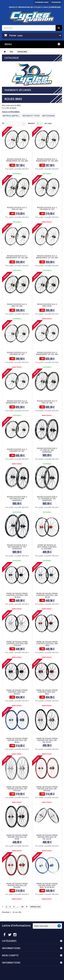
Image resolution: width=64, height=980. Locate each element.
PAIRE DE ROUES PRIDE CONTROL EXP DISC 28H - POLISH (17, 644)
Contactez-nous (42, 2)
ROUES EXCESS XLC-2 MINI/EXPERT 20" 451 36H (47, 257)
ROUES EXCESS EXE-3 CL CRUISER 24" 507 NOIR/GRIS (47, 499)
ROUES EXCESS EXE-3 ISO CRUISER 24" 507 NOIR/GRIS (17, 547)
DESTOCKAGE (48, 116)
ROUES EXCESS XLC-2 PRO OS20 (47, 305)
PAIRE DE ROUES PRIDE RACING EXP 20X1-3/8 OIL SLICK (47, 740)
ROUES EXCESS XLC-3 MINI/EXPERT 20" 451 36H (17, 402)
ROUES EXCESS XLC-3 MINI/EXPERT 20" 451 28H (47, 353)
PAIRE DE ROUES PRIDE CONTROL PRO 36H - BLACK (17, 692)
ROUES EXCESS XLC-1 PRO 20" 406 (17, 208)
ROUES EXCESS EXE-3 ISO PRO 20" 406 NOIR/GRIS (17, 499)
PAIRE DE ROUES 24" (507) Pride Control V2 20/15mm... (47, 547)
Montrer (31, 123)
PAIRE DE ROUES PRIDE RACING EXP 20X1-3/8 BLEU (17, 740)
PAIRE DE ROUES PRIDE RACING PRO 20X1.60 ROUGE (17, 885)
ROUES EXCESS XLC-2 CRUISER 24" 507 (17, 353)
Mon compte (10, 955)
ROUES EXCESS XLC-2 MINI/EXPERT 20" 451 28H (17, 257)
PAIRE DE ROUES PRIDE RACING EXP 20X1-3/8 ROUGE (47, 789)
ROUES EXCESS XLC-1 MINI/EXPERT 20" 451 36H (47, 160)
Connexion (56, 2)
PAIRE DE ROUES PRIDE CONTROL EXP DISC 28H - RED (47, 644)
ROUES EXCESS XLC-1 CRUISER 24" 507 (47, 208)
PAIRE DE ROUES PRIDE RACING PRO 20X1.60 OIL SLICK (47, 837)
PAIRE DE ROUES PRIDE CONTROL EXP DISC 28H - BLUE (47, 595)
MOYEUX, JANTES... (11, 116)
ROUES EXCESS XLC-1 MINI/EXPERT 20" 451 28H (17, 160)
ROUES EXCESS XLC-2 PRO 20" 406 (17, 305)
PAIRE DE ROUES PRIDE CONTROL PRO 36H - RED (47, 692)
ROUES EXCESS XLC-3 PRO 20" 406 (47, 402)
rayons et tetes (31, 116)
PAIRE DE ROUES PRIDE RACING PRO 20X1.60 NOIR (17, 837)
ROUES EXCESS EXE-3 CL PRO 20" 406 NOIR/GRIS (47, 450)
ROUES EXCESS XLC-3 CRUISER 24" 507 (17, 450)
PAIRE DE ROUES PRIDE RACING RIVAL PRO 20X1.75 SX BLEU (47, 885)
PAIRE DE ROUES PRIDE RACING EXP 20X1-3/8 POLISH (17, 789)
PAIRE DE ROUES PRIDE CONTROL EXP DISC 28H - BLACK (17, 595)
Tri (3, 123)
